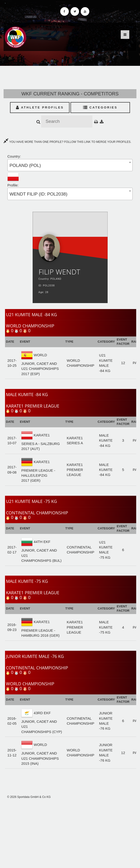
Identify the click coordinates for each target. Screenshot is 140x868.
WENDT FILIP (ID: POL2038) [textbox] (38, 194)
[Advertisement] (70, 833)
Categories (100, 107)
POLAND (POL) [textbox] (25, 165)
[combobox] (70, 165)
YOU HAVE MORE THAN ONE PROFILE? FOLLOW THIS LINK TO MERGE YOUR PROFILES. (67, 142)
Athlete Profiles (40, 107)
